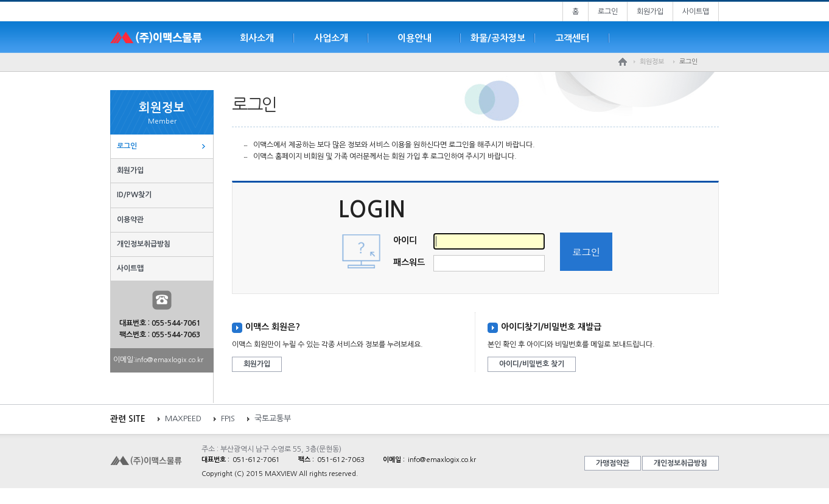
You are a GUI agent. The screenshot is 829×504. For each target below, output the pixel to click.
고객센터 (572, 38)
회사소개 (257, 38)
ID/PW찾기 (134, 195)
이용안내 (414, 38)
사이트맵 (696, 12)
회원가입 (650, 12)
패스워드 (409, 262)
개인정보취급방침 (144, 244)
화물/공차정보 (498, 38)
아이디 (405, 240)
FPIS (228, 418)
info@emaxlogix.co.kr (169, 360)
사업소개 (331, 38)
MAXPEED (183, 418)
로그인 (608, 12)
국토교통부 (273, 418)
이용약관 (130, 220)
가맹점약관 (613, 463)
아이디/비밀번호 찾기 (532, 364)
